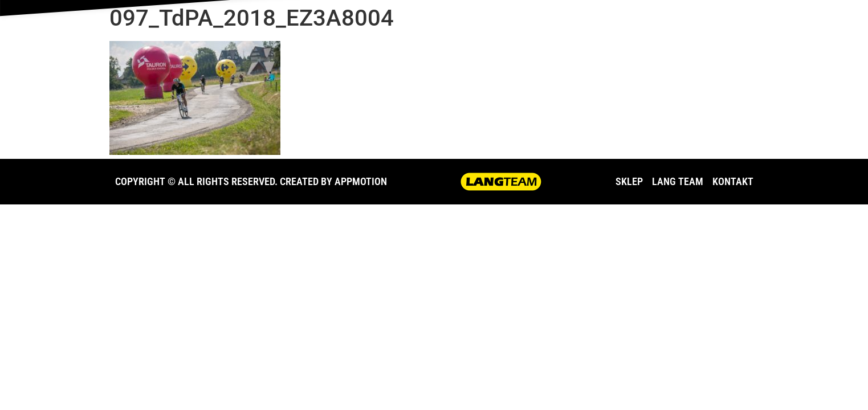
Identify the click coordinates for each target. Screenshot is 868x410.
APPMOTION (361, 181)
